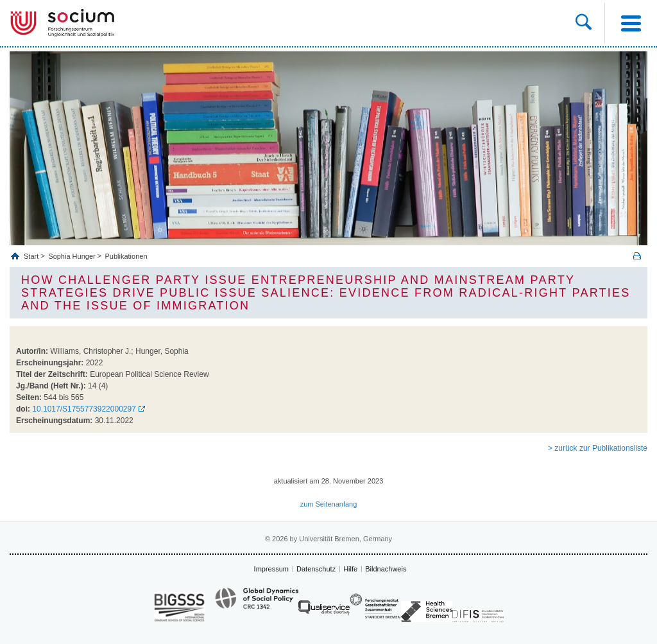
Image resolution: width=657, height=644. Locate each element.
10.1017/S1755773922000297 (84, 409)
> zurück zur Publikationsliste (598, 448)
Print (637, 256)
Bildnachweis (386, 569)
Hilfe (350, 569)
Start (32, 256)
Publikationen (126, 256)
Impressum (271, 569)
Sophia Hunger (72, 256)
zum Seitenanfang (329, 504)
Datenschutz (316, 569)
